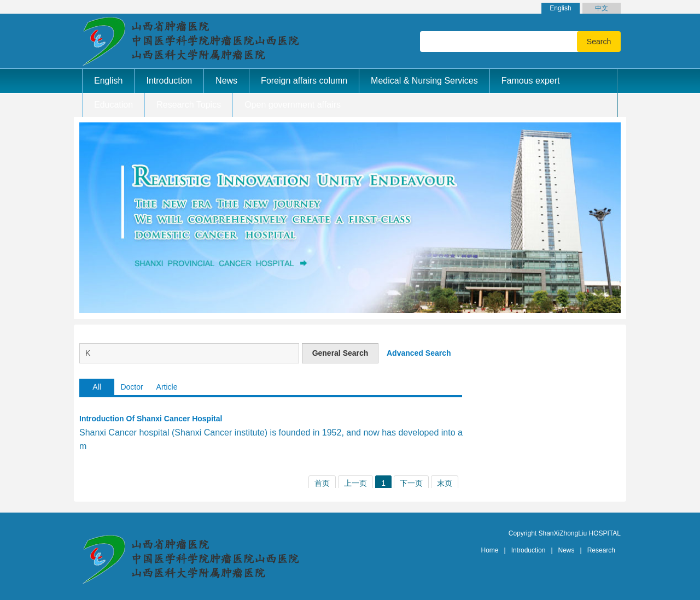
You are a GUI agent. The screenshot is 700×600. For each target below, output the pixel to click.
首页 (322, 483)
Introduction (529, 550)
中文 (602, 8)
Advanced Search (419, 353)
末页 (445, 483)
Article (167, 387)
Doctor (132, 387)
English (560, 8)
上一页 (355, 483)
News (567, 550)
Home (490, 550)
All (97, 387)
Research (601, 550)
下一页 (411, 483)
